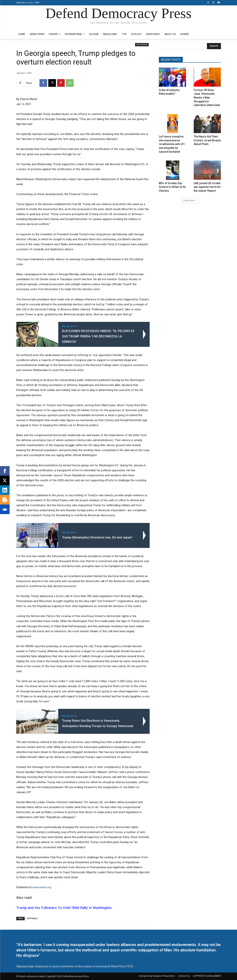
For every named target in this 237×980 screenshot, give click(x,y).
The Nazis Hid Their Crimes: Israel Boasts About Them (207, 140)
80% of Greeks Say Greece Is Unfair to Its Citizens (172, 187)
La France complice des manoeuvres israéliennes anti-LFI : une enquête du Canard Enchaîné (172, 144)
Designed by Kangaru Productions (31, 27)
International (142, 45)
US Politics (32, 918)
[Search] (214, 46)
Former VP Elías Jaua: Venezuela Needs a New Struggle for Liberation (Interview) (207, 98)
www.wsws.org (42, 887)
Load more (190, 200)
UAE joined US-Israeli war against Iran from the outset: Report (207, 187)
